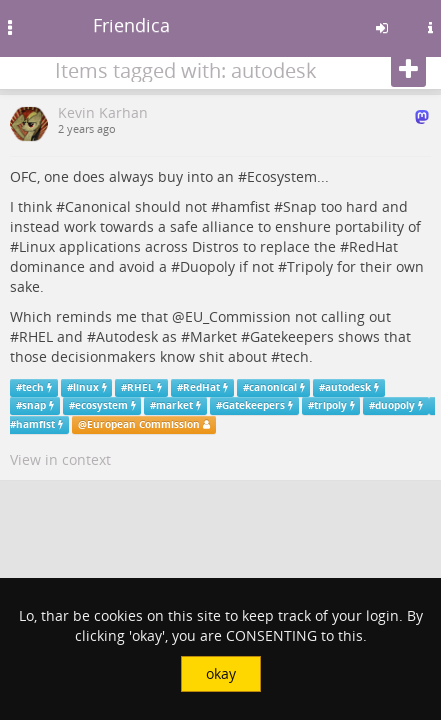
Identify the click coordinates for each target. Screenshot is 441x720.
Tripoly (310, 266)
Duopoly (207, 266)
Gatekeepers (292, 336)
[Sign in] (382, 28)
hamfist (245, 206)
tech (294, 356)
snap (34, 405)
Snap (300, 206)
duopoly (395, 405)
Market (213, 336)
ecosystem (101, 405)
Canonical (98, 206)
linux (86, 387)
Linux (37, 246)
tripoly (330, 405)
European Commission (143, 424)
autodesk (348, 387)
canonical (273, 387)
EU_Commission (238, 316)
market (174, 405)
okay (221, 673)
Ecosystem (282, 176)
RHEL (36, 336)
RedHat (373, 246)
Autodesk (127, 336)
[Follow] (408, 70)
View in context (60, 459)
